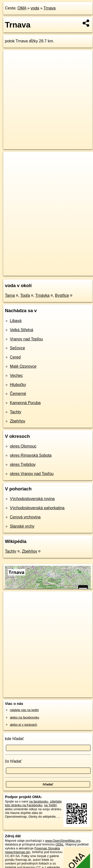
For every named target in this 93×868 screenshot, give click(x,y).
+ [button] (12, 160)
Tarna (10, 295)
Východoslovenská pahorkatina (37, 508)
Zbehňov (18, 421)
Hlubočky (18, 385)
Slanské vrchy (22, 526)
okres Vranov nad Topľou (32, 474)
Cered (15, 357)
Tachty (16, 412)
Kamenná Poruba (25, 403)
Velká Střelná (21, 330)
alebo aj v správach (23, 725)
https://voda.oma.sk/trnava (22, 272)
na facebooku (39, 801)
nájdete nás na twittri (24, 710)
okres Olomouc (23, 446)
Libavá (16, 321)
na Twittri (50, 805)
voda (35, 8)
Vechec (16, 375)
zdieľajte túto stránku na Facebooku (33, 803)
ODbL (60, 844)
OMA (22, 8)
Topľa (25, 295)
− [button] (12, 168)
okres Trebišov (23, 464)
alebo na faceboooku (25, 717)
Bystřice (62, 295)
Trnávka (42, 295)
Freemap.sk (65, 268)
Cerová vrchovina (25, 517)
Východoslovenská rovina (32, 499)
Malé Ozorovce (23, 366)
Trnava (49, 8)
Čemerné (18, 394)
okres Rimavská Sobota (31, 455)
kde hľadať (14, 739)
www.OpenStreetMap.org (63, 841)
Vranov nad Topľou (26, 339)
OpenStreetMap (39, 268)
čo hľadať (13, 761)
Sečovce (17, 348)
